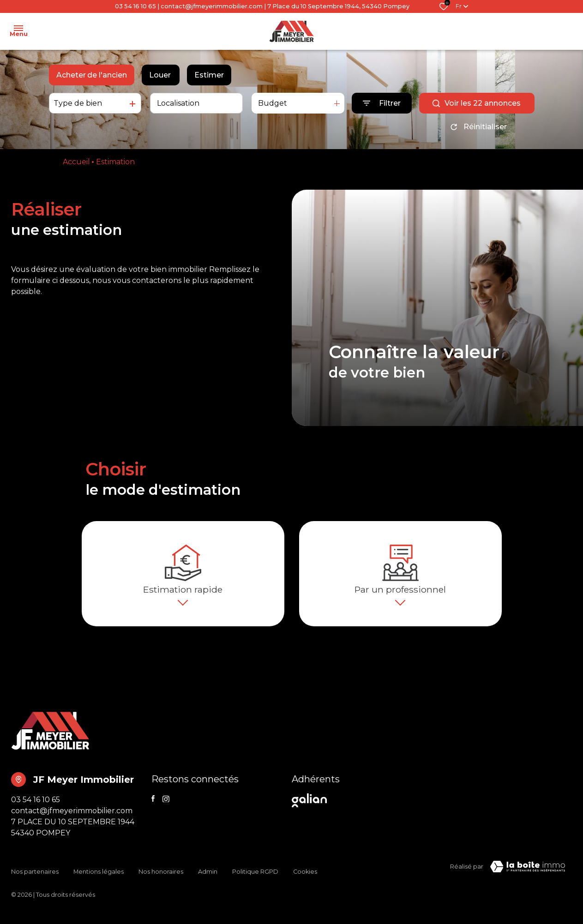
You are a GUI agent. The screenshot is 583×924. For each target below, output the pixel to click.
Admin (208, 881)
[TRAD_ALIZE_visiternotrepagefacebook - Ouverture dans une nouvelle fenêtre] (153, 815)
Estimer (209, 75)
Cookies (305, 881)
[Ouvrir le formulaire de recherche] (382, 103)
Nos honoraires (161, 881)
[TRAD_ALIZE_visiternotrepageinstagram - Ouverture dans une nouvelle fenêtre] (166, 815)
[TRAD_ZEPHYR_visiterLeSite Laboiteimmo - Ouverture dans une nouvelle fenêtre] (528, 883)
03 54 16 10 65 (135, 6)
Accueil (76, 162)
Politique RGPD (255, 881)
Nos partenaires (35, 881)
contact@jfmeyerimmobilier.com (212, 6)
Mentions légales (99, 881)
